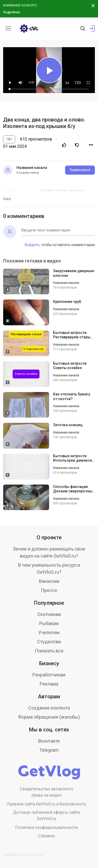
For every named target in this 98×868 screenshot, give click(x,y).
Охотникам (49, 614)
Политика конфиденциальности (46, 827)
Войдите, (33, 245)
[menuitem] (67, 83)
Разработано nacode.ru (23, 855)
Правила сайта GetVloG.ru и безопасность (46, 804)
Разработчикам (49, 675)
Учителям (49, 632)
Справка (46, 836)
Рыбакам (49, 623)
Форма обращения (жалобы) (49, 717)
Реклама (49, 684)
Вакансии (49, 581)
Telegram (49, 750)
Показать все (49, 651)
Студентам (49, 642)
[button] (20, 83)
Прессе (49, 590)
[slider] (49, 89)
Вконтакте (49, 741)
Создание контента (49, 708)
